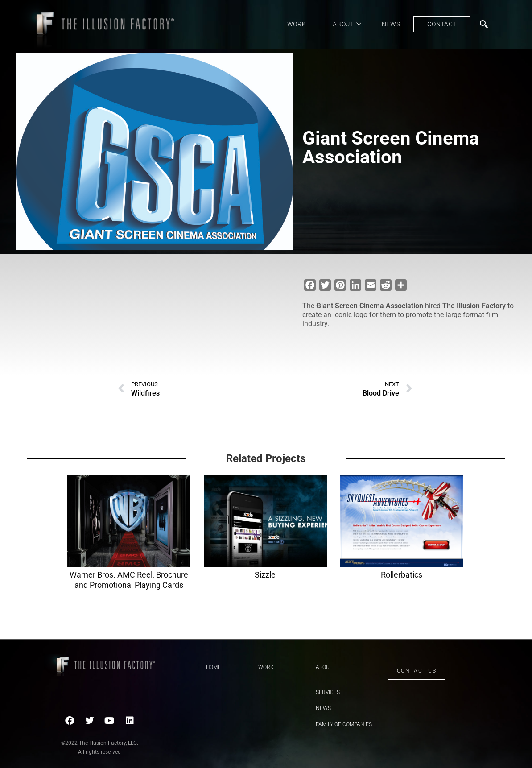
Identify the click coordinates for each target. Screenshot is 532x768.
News (391, 24)
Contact (442, 24)
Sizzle (265, 575)
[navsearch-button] (484, 24)
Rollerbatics (402, 575)
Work (297, 24)
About (347, 24)
